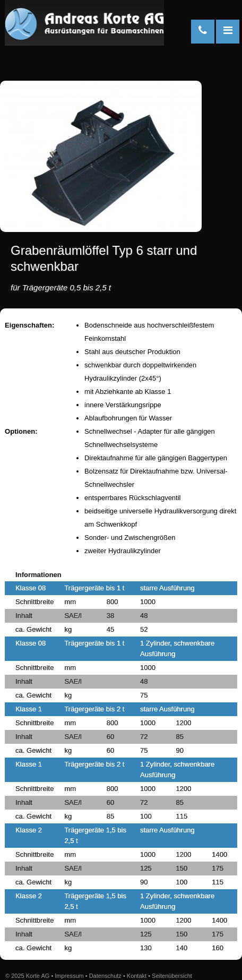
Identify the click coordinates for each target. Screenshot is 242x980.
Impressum (69, 976)
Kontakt (137, 976)
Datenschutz (105, 976)
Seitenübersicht (172, 976)
